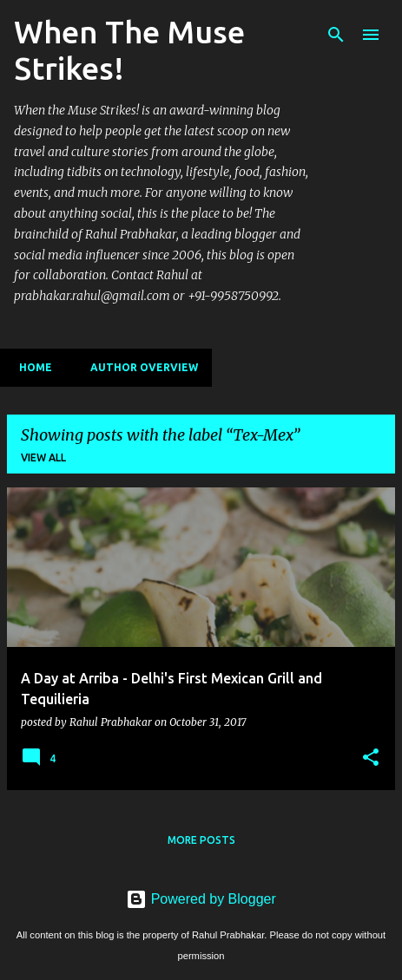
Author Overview (139, 367)
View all (43, 457)
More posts (201, 840)
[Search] (336, 35)
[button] (371, 758)
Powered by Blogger (201, 899)
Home (30, 367)
